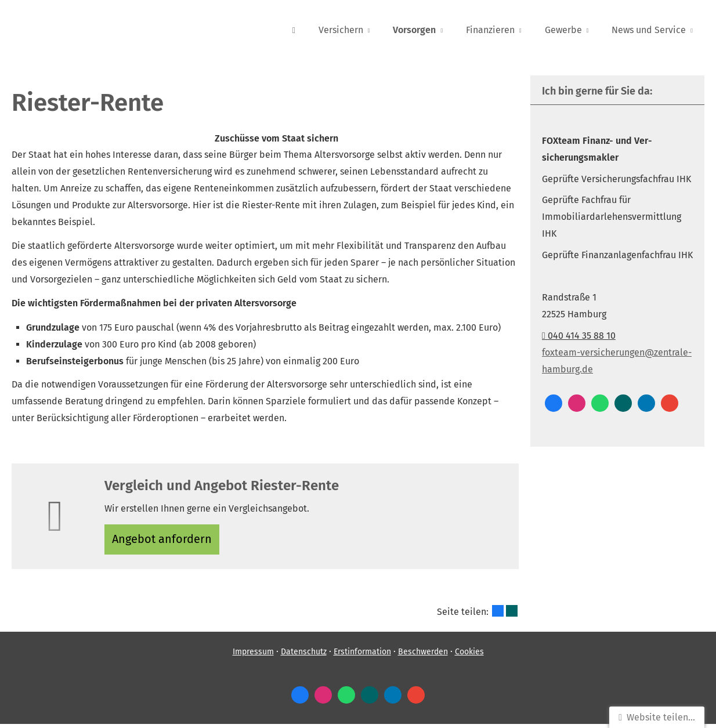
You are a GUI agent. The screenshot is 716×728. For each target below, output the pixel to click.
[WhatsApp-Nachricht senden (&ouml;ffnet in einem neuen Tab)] (600, 403)
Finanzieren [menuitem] (490, 30)
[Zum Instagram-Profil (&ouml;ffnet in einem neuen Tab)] (577, 403)
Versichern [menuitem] (341, 30)
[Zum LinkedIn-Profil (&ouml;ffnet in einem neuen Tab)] (646, 403)
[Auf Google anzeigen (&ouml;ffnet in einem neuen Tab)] (670, 403)
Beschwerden (423, 656)
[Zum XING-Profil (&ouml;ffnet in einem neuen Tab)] (623, 403)
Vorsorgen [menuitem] (414, 30)
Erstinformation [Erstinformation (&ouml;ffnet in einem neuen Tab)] (362, 656)
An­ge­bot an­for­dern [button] (165, 541)
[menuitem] (293, 30)
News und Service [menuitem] (649, 30)
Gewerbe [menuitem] (563, 30)
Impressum (253, 656)
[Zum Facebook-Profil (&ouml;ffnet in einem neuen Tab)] (554, 403)
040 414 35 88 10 (579, 336)
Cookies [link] (469, 656)
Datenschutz (304, 656)
